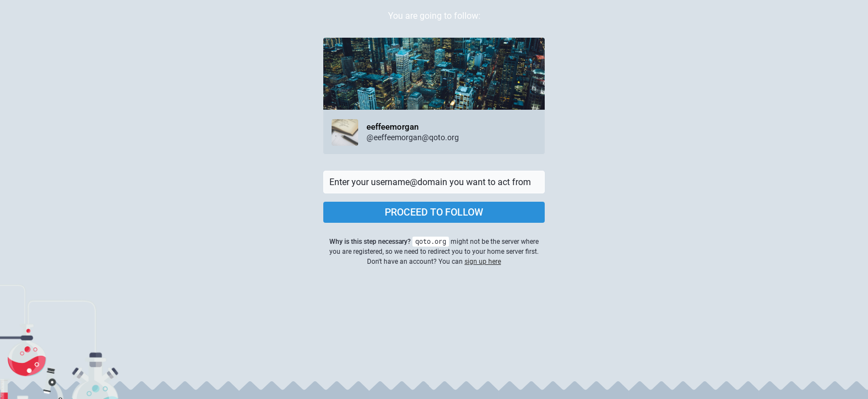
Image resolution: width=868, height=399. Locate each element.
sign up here (483, 262)
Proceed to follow (434, 212)
